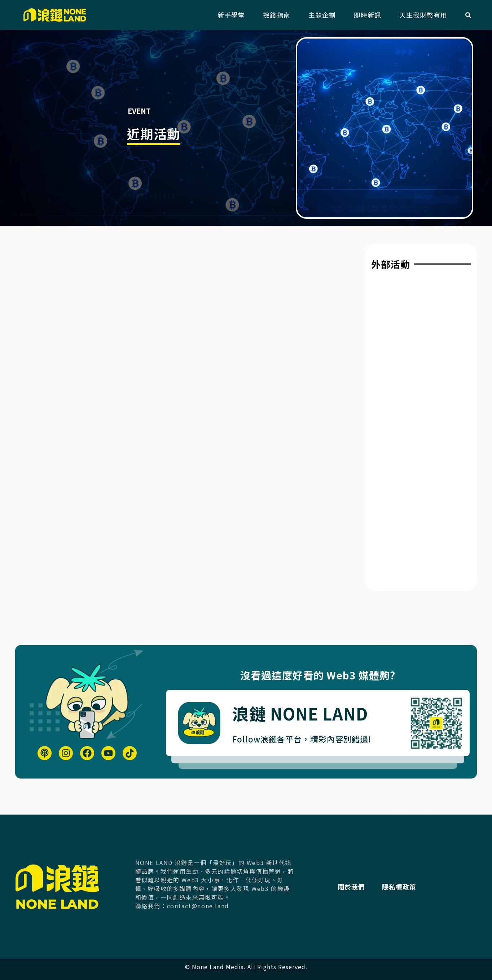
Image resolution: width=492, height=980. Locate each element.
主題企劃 (322, 15)
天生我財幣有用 (423, 15)
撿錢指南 (277, 15)
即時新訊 (368, 15)
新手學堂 (231, 15)
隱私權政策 (402, 887)
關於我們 (353, 887)
